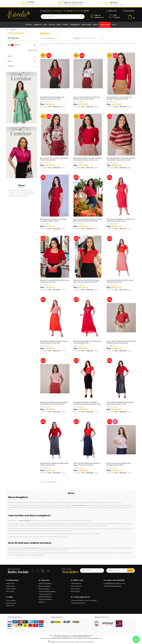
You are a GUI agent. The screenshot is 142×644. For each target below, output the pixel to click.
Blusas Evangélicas (44, 586)
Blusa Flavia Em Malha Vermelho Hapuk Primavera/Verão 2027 (120, 281)
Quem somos (10, 586)
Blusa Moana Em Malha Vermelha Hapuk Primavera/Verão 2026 (87, 342)
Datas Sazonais (11, 603)
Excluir (35, 45)
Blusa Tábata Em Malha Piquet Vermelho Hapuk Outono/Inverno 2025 (120, 403)
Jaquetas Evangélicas (45, 597)
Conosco (117, 16)
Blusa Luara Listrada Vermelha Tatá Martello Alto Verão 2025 (119, 464)
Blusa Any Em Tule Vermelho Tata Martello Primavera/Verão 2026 (54, 159)
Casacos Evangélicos (45, 594)
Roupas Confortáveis (45, 599)
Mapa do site (98, 638)
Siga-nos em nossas (14, 569)
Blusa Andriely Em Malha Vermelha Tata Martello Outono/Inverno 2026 (87, 98)
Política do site (11, 589)
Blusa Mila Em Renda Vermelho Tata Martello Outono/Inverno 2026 (52, 98)
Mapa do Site (10, 606)
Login (96, 15)
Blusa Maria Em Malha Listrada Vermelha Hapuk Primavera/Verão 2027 (54, 342)
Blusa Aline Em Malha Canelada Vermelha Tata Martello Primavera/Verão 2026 (87, 159)
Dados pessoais (76, 583)
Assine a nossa (67, 569)
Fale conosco (10, 592)
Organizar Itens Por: (81, 38)
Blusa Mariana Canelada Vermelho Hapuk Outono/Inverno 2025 (54, 464)
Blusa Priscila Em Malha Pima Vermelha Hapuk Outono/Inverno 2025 (87, 464)
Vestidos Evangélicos (45, 583)
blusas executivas (79, 505)
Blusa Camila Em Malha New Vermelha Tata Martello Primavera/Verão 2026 (121, 342)
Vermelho (12, 45)
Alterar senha (75, 589)
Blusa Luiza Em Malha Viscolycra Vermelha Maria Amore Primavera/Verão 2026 (88, 220)
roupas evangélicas (25, 521)
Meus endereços (76, 586)
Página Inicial (10, 583)
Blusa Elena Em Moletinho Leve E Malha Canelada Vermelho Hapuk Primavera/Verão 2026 (54, 221)
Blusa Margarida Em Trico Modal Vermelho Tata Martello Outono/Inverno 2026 (121, 159)
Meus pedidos (130, 11)
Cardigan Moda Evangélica (47, 592)
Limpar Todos (33, 50)
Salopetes (42, 602)
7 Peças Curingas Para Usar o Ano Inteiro (84, 600)
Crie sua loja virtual (62, 642)
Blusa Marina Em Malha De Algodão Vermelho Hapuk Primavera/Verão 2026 (87, 403)
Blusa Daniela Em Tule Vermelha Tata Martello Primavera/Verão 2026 (119, 98)
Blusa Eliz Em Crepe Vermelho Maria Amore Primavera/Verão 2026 (55, 281)
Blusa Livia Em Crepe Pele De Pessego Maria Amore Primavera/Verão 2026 (86, 281)
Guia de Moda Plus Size (78, 603)
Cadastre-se (99, 17)
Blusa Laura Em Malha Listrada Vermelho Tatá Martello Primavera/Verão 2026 (54, 403)
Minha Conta (113, 11)
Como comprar (11, 600)
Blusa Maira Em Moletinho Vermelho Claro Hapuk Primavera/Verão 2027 (121, 220)
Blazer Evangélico (44, 589)
